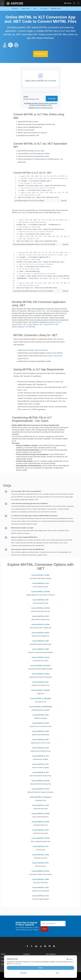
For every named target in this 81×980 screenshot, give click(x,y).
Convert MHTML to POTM (40, 781)
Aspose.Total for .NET (38, 311)
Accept (40, 968)
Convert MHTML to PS (40, 846)
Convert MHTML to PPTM (40, 838)
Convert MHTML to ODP (40, 723)
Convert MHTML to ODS (40, 731)
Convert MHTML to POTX (40, 789)
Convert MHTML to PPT (40, 830)
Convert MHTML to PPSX (40, 822)
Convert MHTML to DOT (41, 616)
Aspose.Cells (58, 356)
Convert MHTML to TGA (41, 896)
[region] (41, 187)
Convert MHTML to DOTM (40, 624)
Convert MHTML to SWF (40, 879)
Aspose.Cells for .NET (19, 324)
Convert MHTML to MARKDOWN (40, 707)
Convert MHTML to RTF (40, 863)
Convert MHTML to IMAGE (41, 690)
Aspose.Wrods (48, 356)
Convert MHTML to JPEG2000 (40, 698)
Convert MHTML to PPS (40, 805)
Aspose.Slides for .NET (35, 324)
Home (3, 954)
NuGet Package (29, 350)
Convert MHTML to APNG (41, 575)
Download (41, 54)
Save (42, 154)
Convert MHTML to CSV (40, 583)
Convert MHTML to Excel (40, 657)
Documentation (43, 350)
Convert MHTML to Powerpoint (40, 797)
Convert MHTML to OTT (40, 756)
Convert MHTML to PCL (40, 764)
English (68, 3)
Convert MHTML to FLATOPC (40, 665)
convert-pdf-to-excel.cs (22, 200)
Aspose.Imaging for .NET (20, 327)
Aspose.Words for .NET (53, 322)
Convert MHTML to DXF (40, 641)
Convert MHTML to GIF (40, 682)
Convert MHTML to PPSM (41, 813)
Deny (58, 973)
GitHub (42, 200)
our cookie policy (17, 964)
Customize (23, 973)
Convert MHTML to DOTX (40, 633)
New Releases (51, 954)
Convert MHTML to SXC (40, 887)
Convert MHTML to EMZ (41, 649)
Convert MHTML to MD (41, 715)
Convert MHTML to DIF (40, 600)
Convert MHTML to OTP (40, 748)
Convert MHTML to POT (40, 772)
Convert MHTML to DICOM (40, 591)
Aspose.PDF (22, 359)
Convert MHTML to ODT (41, 739)
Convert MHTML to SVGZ (40, 871)
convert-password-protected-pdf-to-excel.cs (27, 244)
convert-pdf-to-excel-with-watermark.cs (25, 291)
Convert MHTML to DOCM (40, 608)
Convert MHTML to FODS (40, 674)
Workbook (42, 156)
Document (37, 151)
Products (27, 954)
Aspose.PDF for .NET (51, 324)
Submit (44, 929)
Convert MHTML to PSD (40, 855)
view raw (64, 200)
